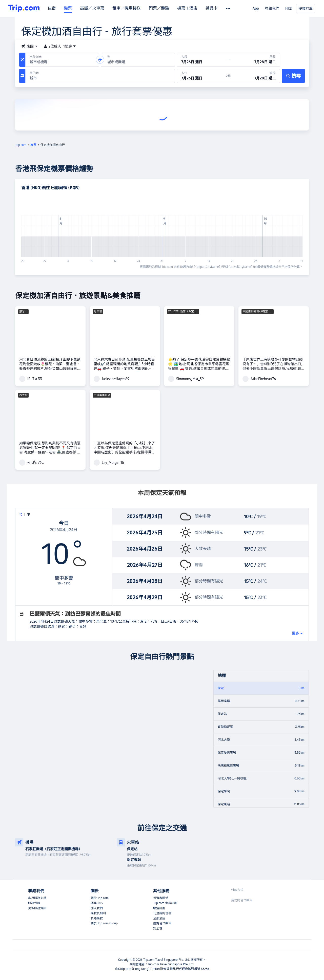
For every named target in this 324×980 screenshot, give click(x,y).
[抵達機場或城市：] (138, 60)
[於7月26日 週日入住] (202, 76)
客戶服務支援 (37, 898)
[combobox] (61, 62)
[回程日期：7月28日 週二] (255, 60)
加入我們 (97, 908)
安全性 (158, 928)
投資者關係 (161, 898)
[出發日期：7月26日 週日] (202, 60)
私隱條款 (97, 918)
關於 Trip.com (100, 898)
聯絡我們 (272, 8)
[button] (29, 46)
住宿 (52, 8)
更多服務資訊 (37, 908)
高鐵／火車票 (92, 8)
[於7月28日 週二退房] (255, 76)
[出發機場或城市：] (62, 60)
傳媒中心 (97, 903)
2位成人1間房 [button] (60, 46)
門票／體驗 (159, 8)
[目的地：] (100, 76)
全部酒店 (159, 918)
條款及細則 (98, 913)
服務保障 (34, 903)
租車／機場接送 (127, 8)
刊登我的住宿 (162, 913)
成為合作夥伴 (162, 923)
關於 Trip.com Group (104, 923)
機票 (68, 8)
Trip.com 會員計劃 (165, 903)
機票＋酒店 (187, 8)
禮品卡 (212, 8)
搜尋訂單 (306, 9)
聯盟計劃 (159, 908)
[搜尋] (293, 76)
